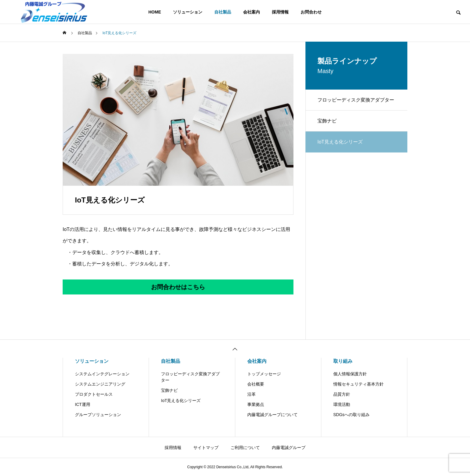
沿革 (251, 394)
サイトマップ (206, 448)
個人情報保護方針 (350, 374)
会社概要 (256, 384)
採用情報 (280, 12)
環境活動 (342, 404)
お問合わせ (311, 12)
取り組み (343, 361)
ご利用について (245, 448)
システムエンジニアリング (100, 384)
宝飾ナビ (327, 121)
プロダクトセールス (94, 394)
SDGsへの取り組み (351, 415)
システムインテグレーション (102, 374)
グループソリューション (98, 415)
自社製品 (223, 12)
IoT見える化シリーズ (181, 401)
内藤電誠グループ (289, 448)
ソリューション (188, 12)
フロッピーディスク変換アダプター (356, 100)
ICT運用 (83, 404)
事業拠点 (256, 404)
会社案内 (251, 12)
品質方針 (342, 394)
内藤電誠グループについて (272, 415)
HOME (155, 12)
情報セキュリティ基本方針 (358, 384)
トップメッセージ (264, 374)
